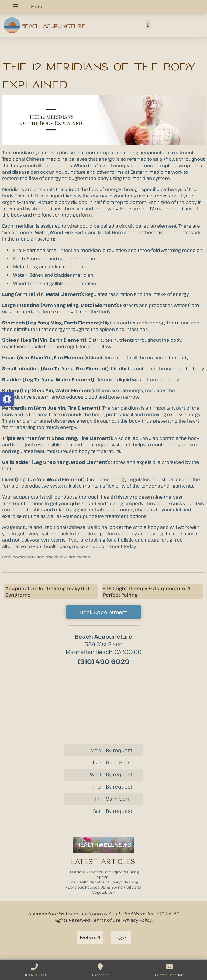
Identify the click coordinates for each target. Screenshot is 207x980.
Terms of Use (106, 920)
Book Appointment (104, 612)
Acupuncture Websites (54, 914)
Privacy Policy (137, 920)
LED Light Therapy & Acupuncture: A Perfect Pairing (147, 592)
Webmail (90, 938)
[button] (7, 399)
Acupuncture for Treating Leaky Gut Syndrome (47, 592)
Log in (121, 938)
